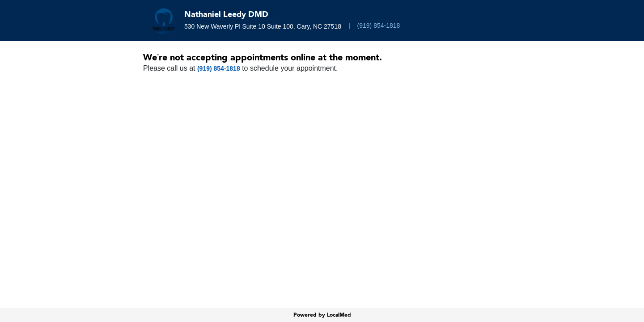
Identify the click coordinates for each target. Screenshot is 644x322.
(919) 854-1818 (379, 25)
